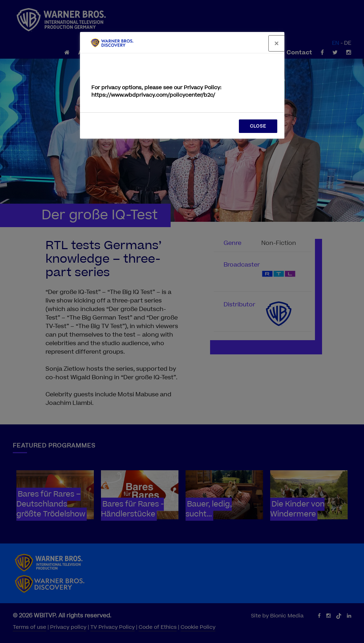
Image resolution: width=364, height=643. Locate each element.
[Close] (277, 43)
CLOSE (258, 126)
